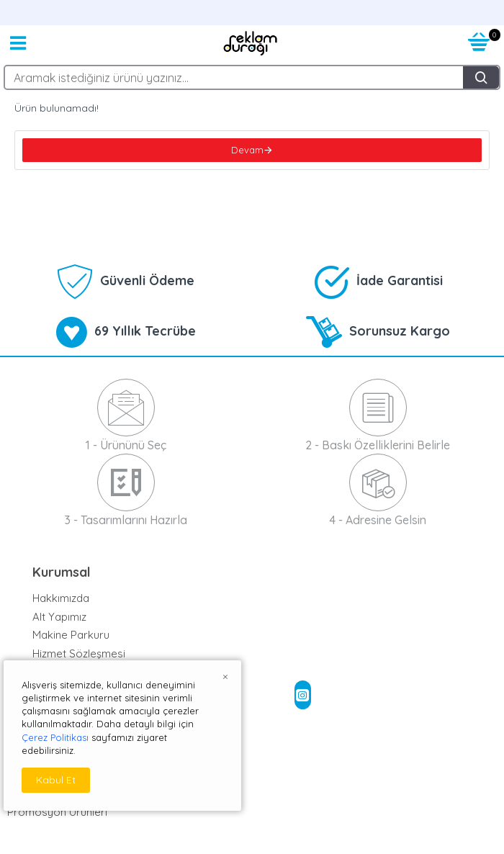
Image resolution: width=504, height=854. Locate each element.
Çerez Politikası (55, 737)
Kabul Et (56, 780)
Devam (247, 150)
